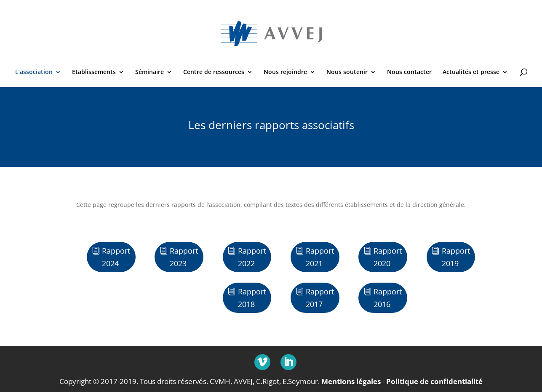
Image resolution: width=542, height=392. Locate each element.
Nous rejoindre (285, 72)
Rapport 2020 (388, 257)
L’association (34, 72)
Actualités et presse (471, 72)
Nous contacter (409, 72)
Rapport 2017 (320, 298)
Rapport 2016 (388, 298)
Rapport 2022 (252, 257)
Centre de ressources (214, 72)
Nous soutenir (347, 72)
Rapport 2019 (456, 257)
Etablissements (94, 72)
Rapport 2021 (320, 257)
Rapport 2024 (116, 257)
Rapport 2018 (252, 298)
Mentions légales (351, 381)
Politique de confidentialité (434, 381)
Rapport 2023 (184, 257)
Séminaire (150, 72)
